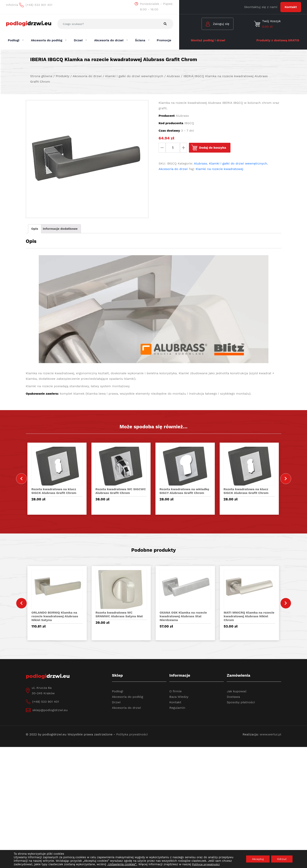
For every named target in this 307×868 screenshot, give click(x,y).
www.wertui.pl (270, 734)
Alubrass (200, 163)
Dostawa (233, 697)
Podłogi (118, 691)
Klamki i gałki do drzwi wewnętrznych (238, 163)
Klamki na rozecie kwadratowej (219, 169)
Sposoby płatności (241, 702)
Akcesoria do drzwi (173, 169)
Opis (35, 229)
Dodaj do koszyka (213, 148)
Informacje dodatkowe (60, 229)
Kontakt (291, 7)
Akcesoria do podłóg (128, 697)
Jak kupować (237, 691)
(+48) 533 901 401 (46, 702)
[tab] (35, 229)
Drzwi (116, 702)
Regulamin (177, 708)
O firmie (176, 691)
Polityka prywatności (132, 734)
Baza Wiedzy (179, 697)
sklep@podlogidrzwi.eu (50, 710)
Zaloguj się (218, 24)
